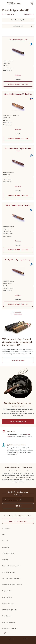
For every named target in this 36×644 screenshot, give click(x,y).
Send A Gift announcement (18, 521)
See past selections (18, 361)
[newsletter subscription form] (18, 500)
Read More (18, 75)
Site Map (26, 639)
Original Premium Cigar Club (18, 84)
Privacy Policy (10, 639)
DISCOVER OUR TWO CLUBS (18, 422)
